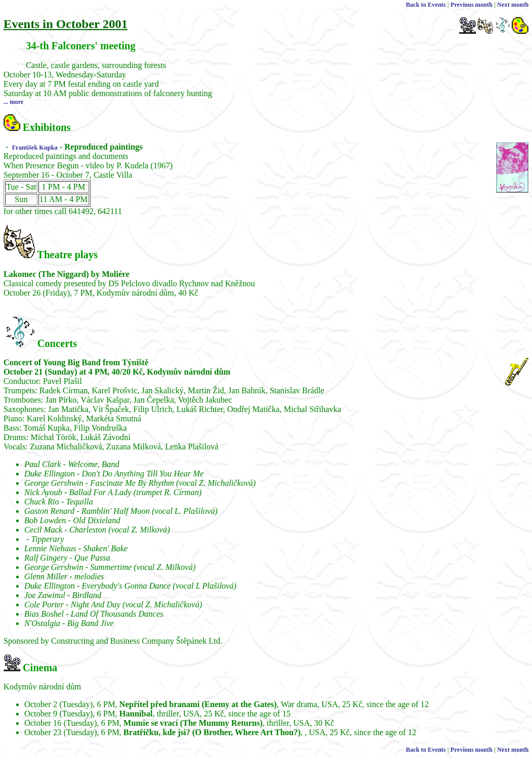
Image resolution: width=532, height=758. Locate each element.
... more (14, 102)
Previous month (471, 5)
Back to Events (426, 5)
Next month (513, 5)
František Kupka (34, 148)
